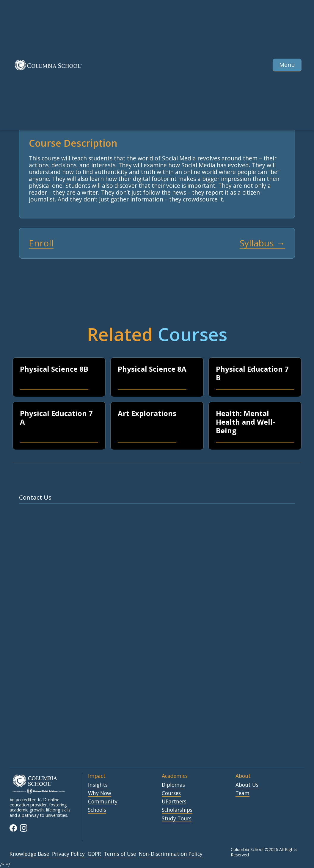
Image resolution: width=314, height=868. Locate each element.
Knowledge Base (29, 854)
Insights (98, 785)
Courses (171, 793)
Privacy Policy (68, 854)
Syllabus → (262, 243)
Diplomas (173, 785)
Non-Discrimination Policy (171, 854)
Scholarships (177, 810)
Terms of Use (120, 854)
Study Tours (177, 819)
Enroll (41, 243)
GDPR (94, 854)
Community (103, 802)
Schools (97, 810)
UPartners (174, 802)
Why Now (100, 793)
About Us (247, 785)
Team (242, 793)
